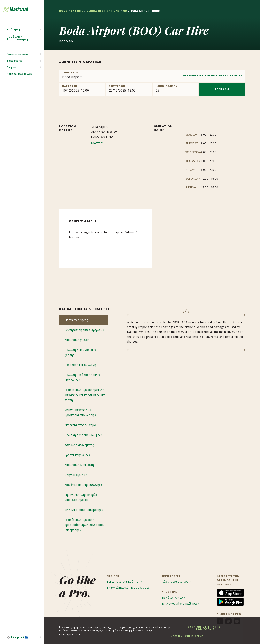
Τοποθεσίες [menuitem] (14, 65)
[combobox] (152, 76)
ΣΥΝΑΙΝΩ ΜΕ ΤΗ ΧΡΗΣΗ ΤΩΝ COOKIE (205, 628)
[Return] (129, 89)
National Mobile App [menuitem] (19, 79)
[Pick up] (82, 89)
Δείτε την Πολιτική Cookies (186, 636)
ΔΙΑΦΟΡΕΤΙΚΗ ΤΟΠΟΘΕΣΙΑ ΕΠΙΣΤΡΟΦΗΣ (213, 75)
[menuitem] (22, 638)
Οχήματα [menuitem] (12, 72)
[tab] (84, 320)
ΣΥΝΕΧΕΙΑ (222, 89)
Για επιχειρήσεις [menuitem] (18, 59)
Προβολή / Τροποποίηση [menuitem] (17, 42)
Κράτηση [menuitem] (13, 34)
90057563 (97, 143)
